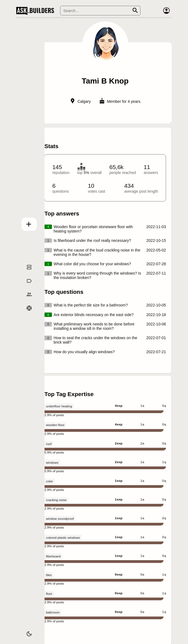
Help (26, 314)
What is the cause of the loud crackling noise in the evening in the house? (97, 252)
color (49, 481)
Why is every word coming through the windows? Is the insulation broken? (97, 275)
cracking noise (56, 500)
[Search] (100, 11)
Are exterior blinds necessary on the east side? (94, 315)
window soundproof (60, 519)
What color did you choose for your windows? (92, 264)
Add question (26, 223)
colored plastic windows (63, 537)
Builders (26, 300)
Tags (26, 286)
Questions (26, 273)
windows (52, 462)
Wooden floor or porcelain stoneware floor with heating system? (93, 229)
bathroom (53, 612)
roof (49, 444)
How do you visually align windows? (84, 352)
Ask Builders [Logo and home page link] (36, 11)
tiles (49, 575)
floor (49, 594)
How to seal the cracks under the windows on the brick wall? (95, 340)
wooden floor (55, 425)
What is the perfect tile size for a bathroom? (91, 305)
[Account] (166, 11)
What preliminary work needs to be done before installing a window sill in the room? (94, 326)
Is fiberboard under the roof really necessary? (92, 241)
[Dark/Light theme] (26, 631)
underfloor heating (59, 406)
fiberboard (53, 556)
